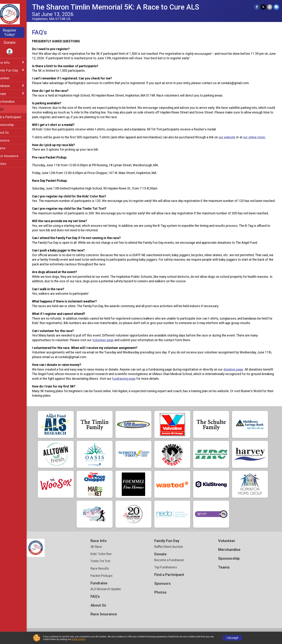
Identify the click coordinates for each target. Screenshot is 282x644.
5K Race (102, 551)
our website (234, 137)
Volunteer (10, 78)
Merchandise (12, 102)
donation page (241, 374)
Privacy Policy (78, 639)
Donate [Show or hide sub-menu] (8, 94)
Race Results (105, 573)
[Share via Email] (270, 7)
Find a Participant (16, 117)
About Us (10, 132)
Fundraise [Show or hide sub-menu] (10, 86)
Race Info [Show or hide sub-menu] (10, 63)
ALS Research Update (111, 594)
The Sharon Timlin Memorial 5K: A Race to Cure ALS (123, 7)
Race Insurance (14, 156)
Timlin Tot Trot (106, 566)
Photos (8, 164)
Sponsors (10, 140)
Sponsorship (12, 125)
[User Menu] (17, 52)
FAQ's (7, 109)
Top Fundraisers (169, 572)
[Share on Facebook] (257, 7)
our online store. (262, 137)
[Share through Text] (276, 7)
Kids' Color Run (107, 559)
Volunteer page (111, 345)
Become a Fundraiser (173, 565)
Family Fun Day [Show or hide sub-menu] (14, 70)
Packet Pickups (107, 580)
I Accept (232, 638)
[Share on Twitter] (264, 7)
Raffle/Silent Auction (172, 551)
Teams (8, 148)
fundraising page (155, 383)
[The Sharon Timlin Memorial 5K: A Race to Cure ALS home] (17, 14)
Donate (17, 43)
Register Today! (17, 32)
